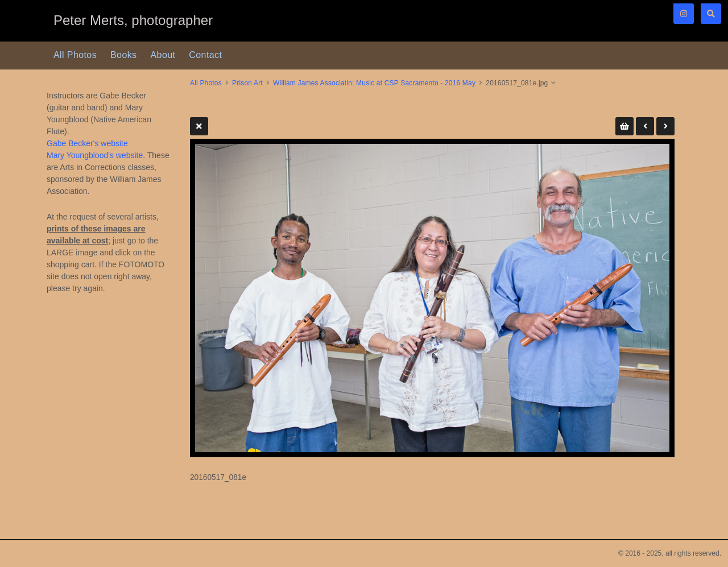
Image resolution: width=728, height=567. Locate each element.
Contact (205, 55)
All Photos (75, 55)
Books (123, 55)
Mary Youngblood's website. (96, 155)
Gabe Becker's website (87, 143)
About (163, 55)
